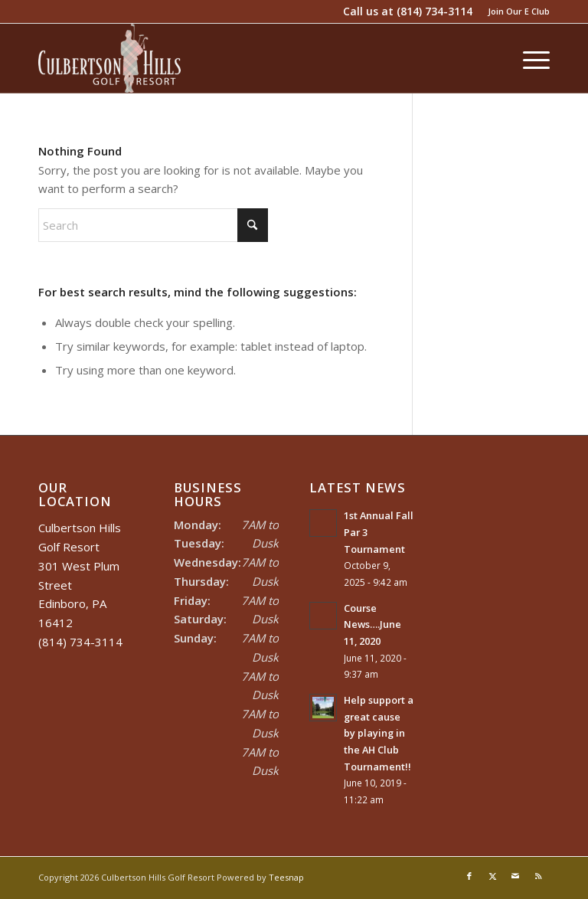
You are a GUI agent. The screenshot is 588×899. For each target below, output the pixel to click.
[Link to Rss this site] (538, 876)
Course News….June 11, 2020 (372, 624)
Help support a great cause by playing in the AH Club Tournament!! (379, 733)
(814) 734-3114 (434, 11)
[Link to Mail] (515, 876)
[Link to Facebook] (469, 876)
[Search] (153, 225)
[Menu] (529, 58)
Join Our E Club (519, 11)
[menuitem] (515, 11)
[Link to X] (492, 876)
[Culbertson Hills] (109, 58)
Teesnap (286, 877)
